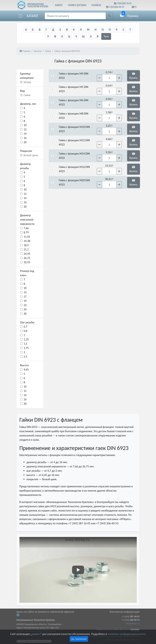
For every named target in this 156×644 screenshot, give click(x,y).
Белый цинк (31, 155)
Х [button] (62, 36)
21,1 (26, 249)
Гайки (27, 95)
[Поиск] (75, 16)
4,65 (26, 369)
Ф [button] (55, 36)
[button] (28, 16)
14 (25, 134)
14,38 (27, 241)
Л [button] (81, 30)
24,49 (27, 254)
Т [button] (130, 30)
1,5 (25, 344)
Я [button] (98, 36)
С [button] (123, 30)
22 (25, 305)
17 (25, 297)
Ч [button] (76, 36)
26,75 (27, 258)
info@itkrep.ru (133, 623)
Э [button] (91, 36)
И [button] (67, 30)
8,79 (26, 232)
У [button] (48, 36)
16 (25, 138)
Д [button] (53, 30)
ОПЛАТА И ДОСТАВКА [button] (77, 5)
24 (25, 309)
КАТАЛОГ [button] (59, 5)
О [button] (103, 30)
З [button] (60, 30)
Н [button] (96, 30)
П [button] (110, 30)
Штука (27, 82)
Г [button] (46, 30)
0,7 (25, 327)
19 (25, 301)
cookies (36, 634)
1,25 (26, 339)
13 (25, 292)
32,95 (27, 262)
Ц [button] (69, 36)
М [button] (88, 30)
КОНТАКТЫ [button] (96, 5)
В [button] (40, 30)
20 (25, 142)
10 (25, 125)
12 (25, 129)
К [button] (74, 30)
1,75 (26, 348)
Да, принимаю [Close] (79, 639)
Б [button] (33, 30)
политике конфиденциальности (127, 634)
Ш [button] (83, 36)
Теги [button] (106, 36)
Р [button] (117, 30)
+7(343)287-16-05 (124, 3)
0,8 (25, 331)
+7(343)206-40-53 (116, 7)
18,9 (26, 245)
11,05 (27, 237)
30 (25, 314)
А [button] (26, 30)
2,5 (25, 357)
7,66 (26, 228)
